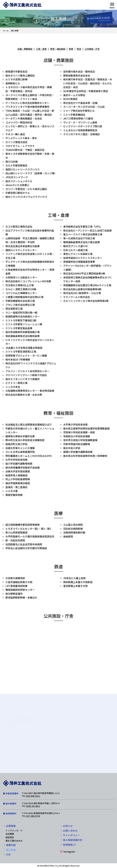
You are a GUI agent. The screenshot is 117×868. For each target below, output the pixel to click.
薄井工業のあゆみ (14, 841)
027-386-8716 (33, 816)
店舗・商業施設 (25, 49)
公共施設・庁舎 (92, 49)
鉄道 (79, 49)
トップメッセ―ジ (14, 830)
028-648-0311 (33, 796)
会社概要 (10, 834)
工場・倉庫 (41, 49)
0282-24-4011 (33, 806)
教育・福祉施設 (58, 49)
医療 (71, 49)
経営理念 (10, 837)
